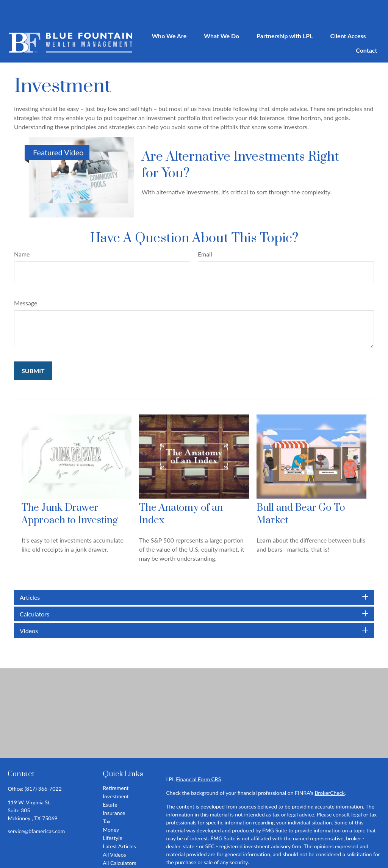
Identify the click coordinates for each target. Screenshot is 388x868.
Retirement (116, 765)
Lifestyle (113, 815)
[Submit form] (33, 348)
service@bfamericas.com (36, 808)
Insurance (114, 790)
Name (22, 231)
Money (111, 807)
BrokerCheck (329, 770)
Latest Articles (119, 823)
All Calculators (119, 840)
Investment (116, 773)
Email (205, 231)
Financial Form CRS (198, 756)
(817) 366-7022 (43, 766)
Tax (107, 798)
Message (26, 280)
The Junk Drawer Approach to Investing (70, 491)
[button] (169, 13)
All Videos (114, 832)
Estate (110, 782)
